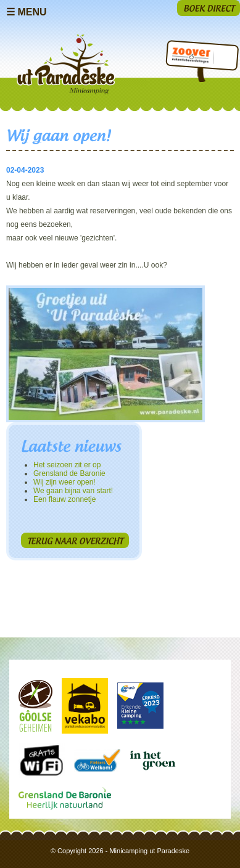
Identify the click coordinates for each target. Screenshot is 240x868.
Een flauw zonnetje (64, 499)
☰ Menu (27, 12)
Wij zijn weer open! (64, 482)
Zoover (190, 57)
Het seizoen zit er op (67, 465)
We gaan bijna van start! (73, 491)
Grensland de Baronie (69, 473)
